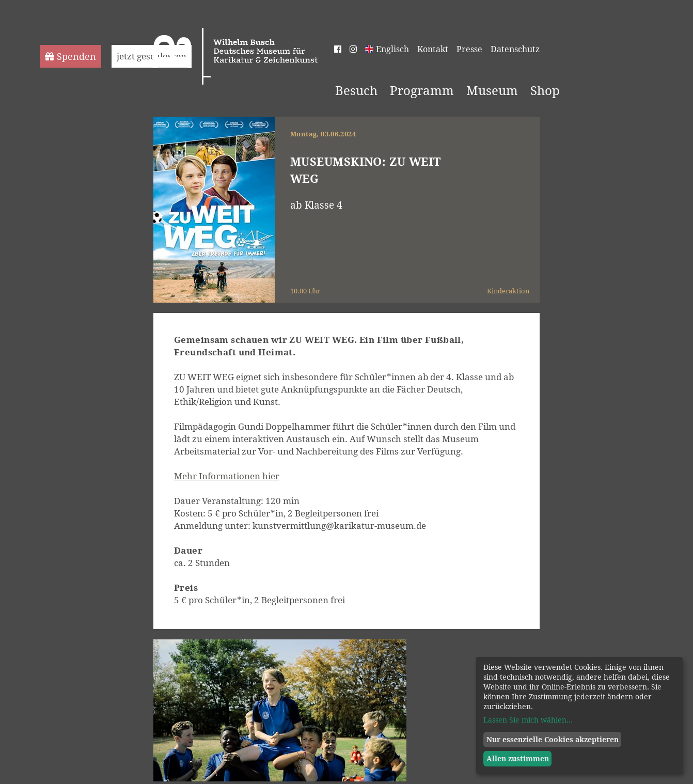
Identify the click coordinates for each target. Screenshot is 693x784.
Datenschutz (515, 49)
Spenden (70, 56)
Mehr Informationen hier (227, 476)
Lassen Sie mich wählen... (528, 720)
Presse (469, 49)
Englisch (392, 49)
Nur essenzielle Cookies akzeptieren (553, 739)
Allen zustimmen (518, 758)
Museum (492, 90)
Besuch (356, 90)
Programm (422, 90)
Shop (545, 90)
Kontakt (433, 49)
